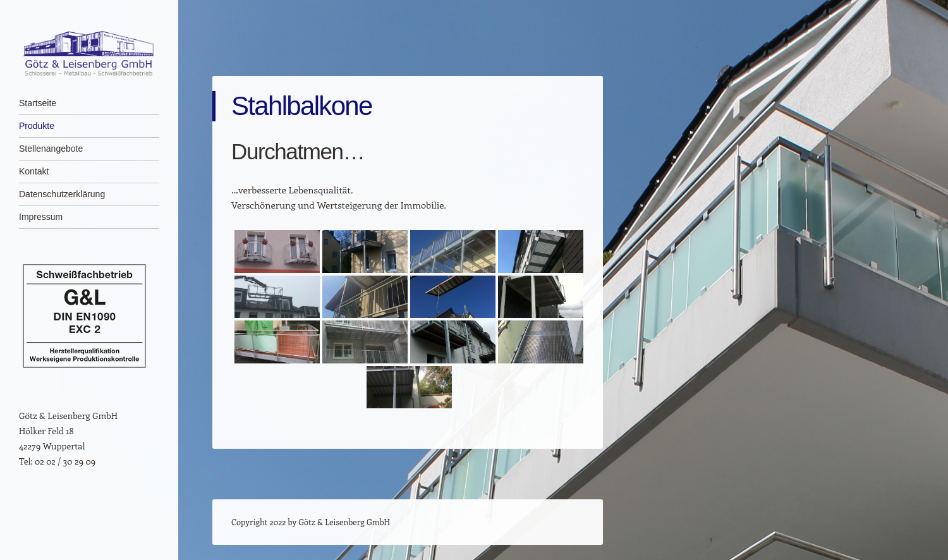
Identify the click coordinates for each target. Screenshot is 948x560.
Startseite (38, 103)
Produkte (37, 126)
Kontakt (34, 171)
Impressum (41, 217)
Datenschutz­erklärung (62, 194)
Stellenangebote (51, 149)
